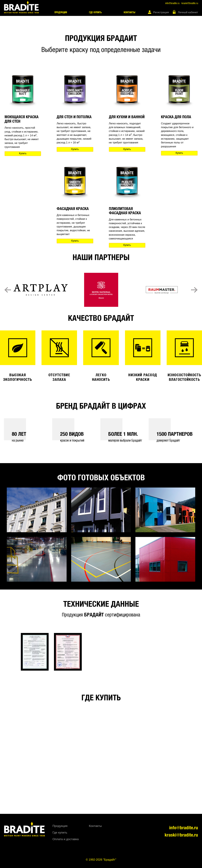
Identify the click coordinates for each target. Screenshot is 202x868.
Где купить (95, 12)
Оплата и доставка (66, 839)
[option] (41, 290)
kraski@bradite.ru (190, 3)
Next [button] (194, 290)
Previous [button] (8, 290)
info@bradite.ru (172, 3)
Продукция (61, 12)
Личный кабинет (188, 12)
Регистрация (161, 12)
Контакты (129, 12)
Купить (23, 154)
